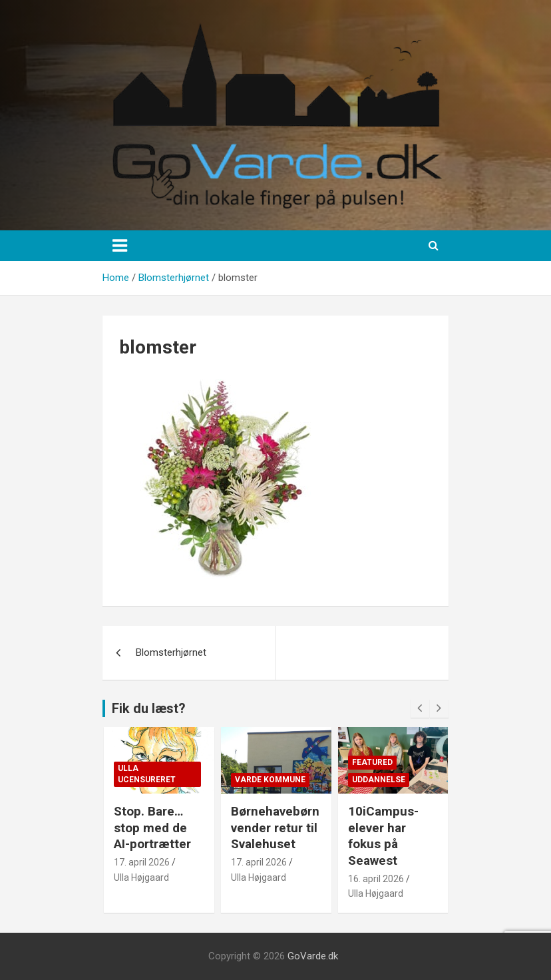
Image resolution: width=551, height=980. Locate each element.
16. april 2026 (376, 879)
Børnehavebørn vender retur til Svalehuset (275, 828)
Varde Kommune (270, 780)
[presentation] (420, 708)
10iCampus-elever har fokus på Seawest (383, 836)
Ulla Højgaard (141, 877)
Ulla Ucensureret (147, 774)
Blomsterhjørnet (171, 652)
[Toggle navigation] (120, 246)
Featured (372, 762)
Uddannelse (379, 780)
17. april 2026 (142, 862)
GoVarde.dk (313, 956)
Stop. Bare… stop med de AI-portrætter (152, 828)
